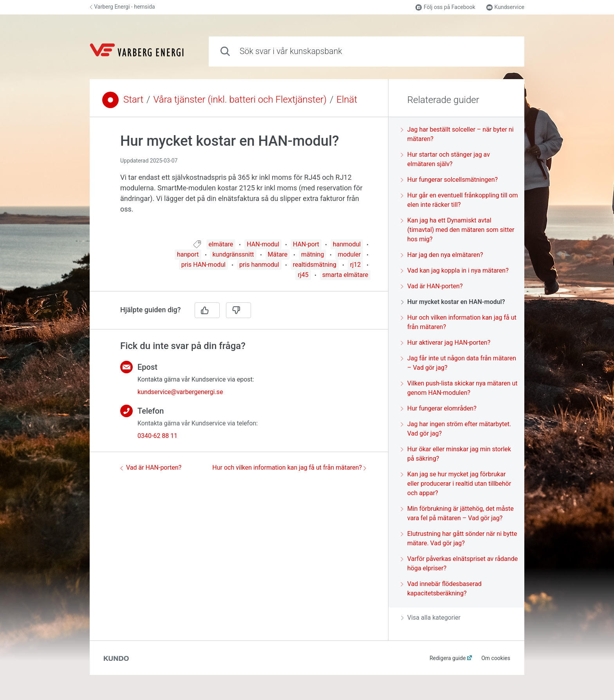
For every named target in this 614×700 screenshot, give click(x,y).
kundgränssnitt (233, 254)
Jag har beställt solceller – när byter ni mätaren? (457, 134)
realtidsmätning (315, 265)
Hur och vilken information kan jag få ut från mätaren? (289, 468)
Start (133, 99)
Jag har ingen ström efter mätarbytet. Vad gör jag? (456, 429)
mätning (313, 254)
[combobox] (367, 52)
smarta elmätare (345, 275)
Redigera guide (448, 658)
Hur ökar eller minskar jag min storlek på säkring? (456, 454)
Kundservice (505, 7)
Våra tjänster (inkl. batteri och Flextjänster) (240, 99)
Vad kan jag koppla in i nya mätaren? (455, 270)
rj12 (355, 265)
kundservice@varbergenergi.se (180, 392)
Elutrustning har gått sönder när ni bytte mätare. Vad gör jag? (459, 538)
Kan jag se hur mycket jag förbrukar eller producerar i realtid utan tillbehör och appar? (456, 484)
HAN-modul (263, 244)
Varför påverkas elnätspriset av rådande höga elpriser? (459, 563)
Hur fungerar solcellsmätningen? (449, 180)
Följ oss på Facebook (445, 7)
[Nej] (238, 310)
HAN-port (306, 244)
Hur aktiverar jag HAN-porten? (446, 343)
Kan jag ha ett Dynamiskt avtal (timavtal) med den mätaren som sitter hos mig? (458, 230)
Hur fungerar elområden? (439, 408)
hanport (188, 254)
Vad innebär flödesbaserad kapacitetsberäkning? (441, 589)
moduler (349, 254)
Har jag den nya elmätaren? (442, 255)
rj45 (303, 275)
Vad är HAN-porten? (151, 468)
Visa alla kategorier (431, 618)
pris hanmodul (259, 265)
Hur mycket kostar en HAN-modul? (453, 302)
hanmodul (347, 244)
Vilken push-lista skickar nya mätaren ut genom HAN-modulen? (459, 388)
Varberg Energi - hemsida (122, 7)
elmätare (221, 244)
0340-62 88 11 (157, 436)
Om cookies (496, 658)
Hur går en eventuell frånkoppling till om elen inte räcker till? (460, 200)
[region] (239, 183)
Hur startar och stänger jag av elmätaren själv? (445, 159)
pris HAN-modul (203, 265)
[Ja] (207, 310)
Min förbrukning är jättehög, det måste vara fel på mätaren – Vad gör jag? (457, 513)
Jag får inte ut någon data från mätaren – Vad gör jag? (459, 363)
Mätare (278, 254)
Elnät (347, 99)
